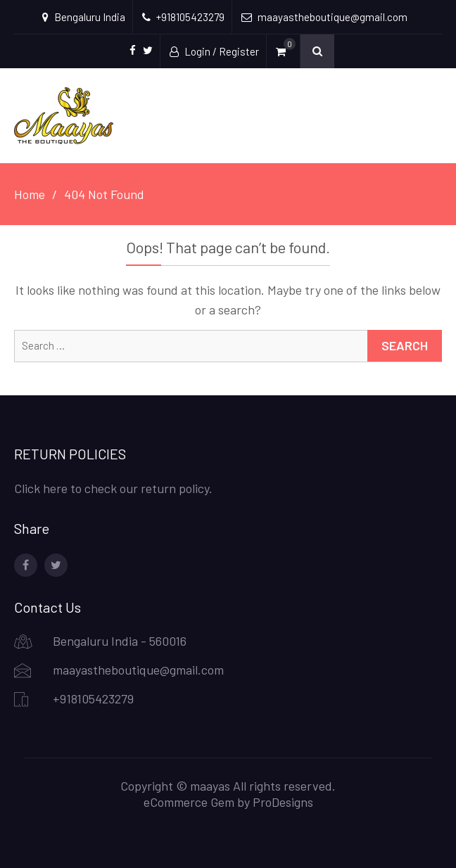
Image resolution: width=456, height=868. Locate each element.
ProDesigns (283, 802)
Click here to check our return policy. (113, 488)
